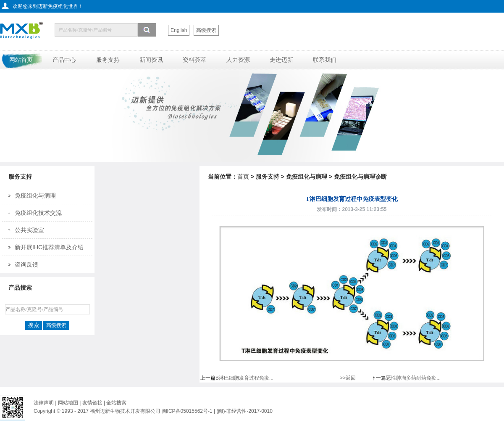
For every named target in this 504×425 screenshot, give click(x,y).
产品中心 (64, 60)
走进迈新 (281, 60)
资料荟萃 (194, 60)
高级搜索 (206, 30)
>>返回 (348, 378)
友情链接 (93, 403)
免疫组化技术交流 (38, 213)
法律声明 (44, 403)
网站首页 (21, 60)
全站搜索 (116, 403)
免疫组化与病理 (35, 195)
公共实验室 (29, 230)
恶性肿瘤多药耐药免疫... (413, 378)
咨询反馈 (26, 264)
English (179, 30)
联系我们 (325, 60)
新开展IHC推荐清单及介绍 (49, 247)
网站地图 (68, 403)
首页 (243, 177)
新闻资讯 (151, 60)
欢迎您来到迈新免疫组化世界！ (48, 6)
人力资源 (238, 60)
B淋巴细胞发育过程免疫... (244, 378)
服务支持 (108, 60)
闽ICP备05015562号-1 (187, 411)
